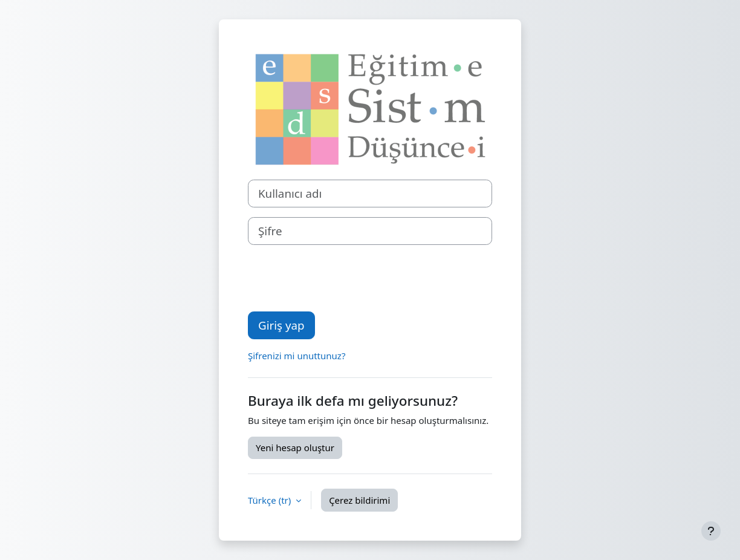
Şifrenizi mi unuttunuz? (297, 356)
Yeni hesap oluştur (295, 448)
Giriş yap (281, 325)
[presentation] (340, 278)
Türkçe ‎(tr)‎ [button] (271, 500)
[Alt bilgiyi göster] (711, 531)
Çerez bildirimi (359, 500)
